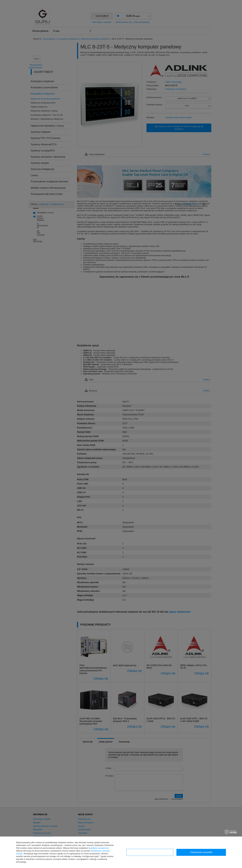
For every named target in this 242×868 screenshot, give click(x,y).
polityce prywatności (100, 848)
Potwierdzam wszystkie (201, 852)
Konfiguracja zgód (150, 852)
